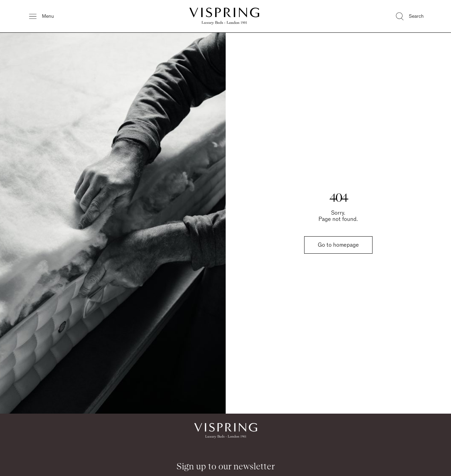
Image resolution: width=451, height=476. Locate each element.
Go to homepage (338, 245)
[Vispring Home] (224, 16)
